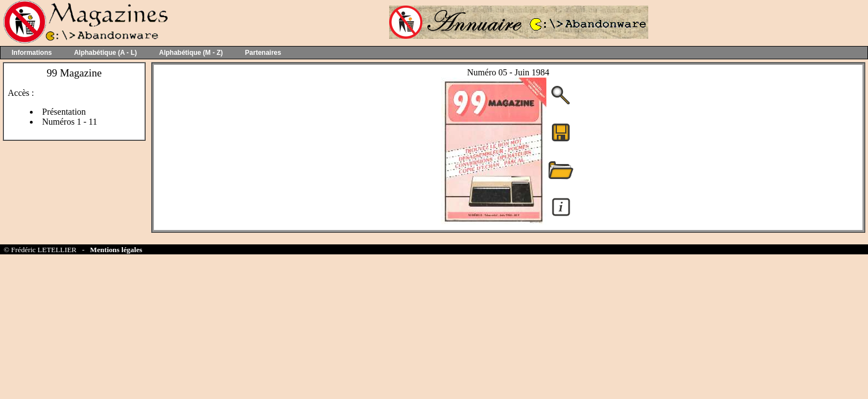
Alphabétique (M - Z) (191, 53)
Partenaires (263, 53)
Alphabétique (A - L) (106, 53)
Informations (32, 53)
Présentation (64, 112)
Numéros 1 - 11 (69, 122)
